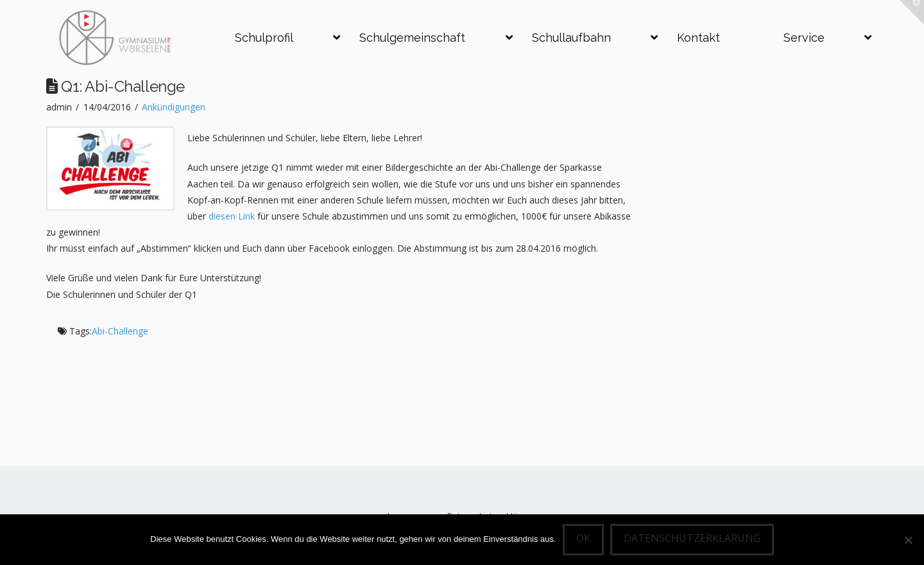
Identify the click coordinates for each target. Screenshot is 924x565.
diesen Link (233, 216)
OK (583, 538)
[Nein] (908, 540)
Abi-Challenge (120, 331)
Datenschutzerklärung (692, 538)
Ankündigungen (174, 107)
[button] (912, 12)
